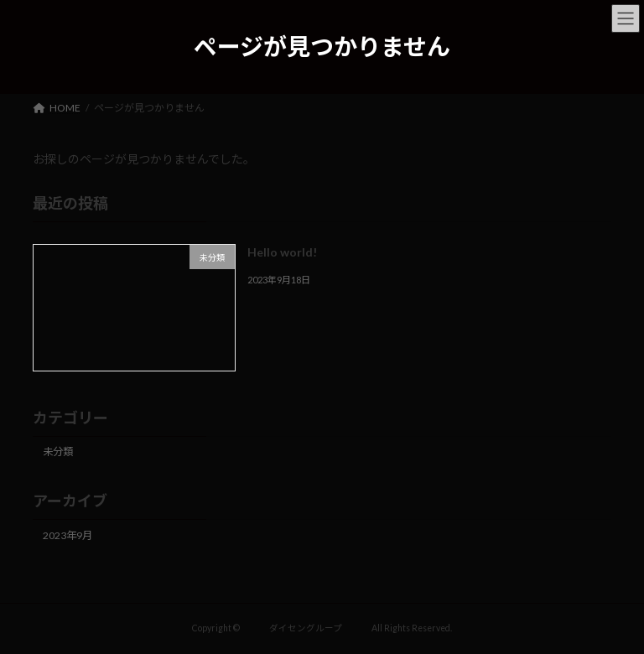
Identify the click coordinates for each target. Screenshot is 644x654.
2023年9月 (68, 535)
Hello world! (282, 252)
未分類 (58, 452)
